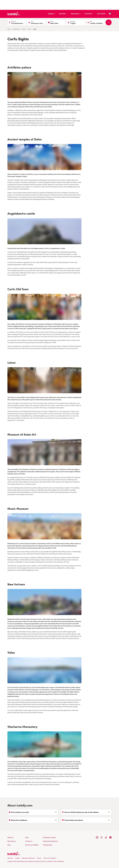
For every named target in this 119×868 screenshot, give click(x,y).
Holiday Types (48, 845)
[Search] (109, 22)
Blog (9, 845)
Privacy (39, 858)
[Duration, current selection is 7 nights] (76, 22)
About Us (10, 837)
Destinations (16, 29)
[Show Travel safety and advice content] (86, 820)
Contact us (29, 841)
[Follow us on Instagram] (97, 837)
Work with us (12, 841)
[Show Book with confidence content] (33, 820)
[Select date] (56, 22)
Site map (10, 858)
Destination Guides (49, 837)
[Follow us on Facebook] (110, 837)
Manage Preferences (28, 858)
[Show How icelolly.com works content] (33, 812)
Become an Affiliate (32, 845)
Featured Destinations (50, 841)
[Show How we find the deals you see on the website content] (86, 812)
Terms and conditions (50, 858)
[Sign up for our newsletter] (110, 14)
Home (9, 29)
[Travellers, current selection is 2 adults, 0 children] (95, 22)
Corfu (29, 29)
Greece (24, 29)
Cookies (17, 858)
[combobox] (18, 23)
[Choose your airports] (36, 22)
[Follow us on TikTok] (106, 837)
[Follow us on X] (102, 837)
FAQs (27, 837)
